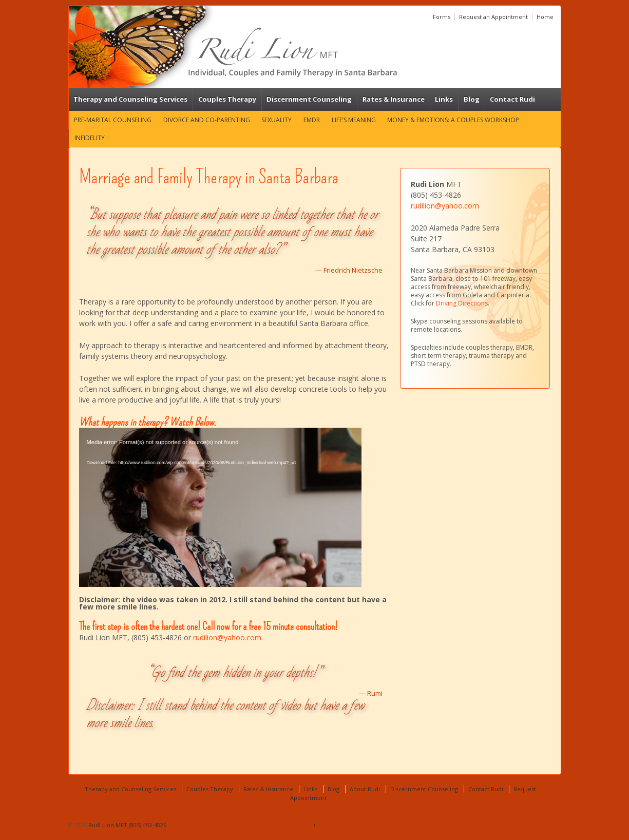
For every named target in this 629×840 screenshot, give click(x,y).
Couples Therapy (227, 99)
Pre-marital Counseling (113, 120)
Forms (442, 17)
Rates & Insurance (394, 99)
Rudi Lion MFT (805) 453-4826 (127, 825)
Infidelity (90, 138)
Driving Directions (462, 303)
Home (545, 17)
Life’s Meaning (354, 120)
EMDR (312, 120)
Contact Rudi (512, 99)
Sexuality (277, 120)
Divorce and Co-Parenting (207, 120)
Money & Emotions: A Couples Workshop (453, 120)
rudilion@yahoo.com (227, 637)
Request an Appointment (493, 17)
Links (444, 99)
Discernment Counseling (309, 99)
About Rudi (365, 789)
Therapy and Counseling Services (130, 99)
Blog (472, 99)
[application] (220, 507)
